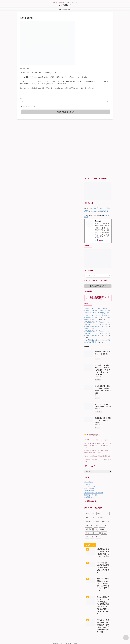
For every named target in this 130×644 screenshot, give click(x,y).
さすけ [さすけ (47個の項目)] (87, 498)
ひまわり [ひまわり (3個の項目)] (88, 502)
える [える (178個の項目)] (93, 494)
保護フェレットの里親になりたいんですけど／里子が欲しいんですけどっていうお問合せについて (103, 561)
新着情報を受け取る (93, 419)
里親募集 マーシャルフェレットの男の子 (96, 424)
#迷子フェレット (99, 208)
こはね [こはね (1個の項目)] (107, 494)
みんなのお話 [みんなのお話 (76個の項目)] (106, 502)
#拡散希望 (107, 208)
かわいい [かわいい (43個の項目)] (100, 494)
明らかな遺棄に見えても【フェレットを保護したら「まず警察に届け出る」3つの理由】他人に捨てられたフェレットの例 (103, 580)
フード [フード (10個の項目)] (104, 505)
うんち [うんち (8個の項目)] (87, 494)
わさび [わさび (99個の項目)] (98, 505)
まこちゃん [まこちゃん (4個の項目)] (96, 502)
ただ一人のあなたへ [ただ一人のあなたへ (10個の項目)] (97, 498)
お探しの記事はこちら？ (65, 9)
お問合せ (75, 614)
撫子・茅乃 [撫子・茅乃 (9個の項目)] (89, 509)
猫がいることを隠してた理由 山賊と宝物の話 (96, 437)
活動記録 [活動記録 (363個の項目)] (102, 509)
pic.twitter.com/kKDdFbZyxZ (93, 210)
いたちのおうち (65, 5)
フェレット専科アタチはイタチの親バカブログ (65, 618)
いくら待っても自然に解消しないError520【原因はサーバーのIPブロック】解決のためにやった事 (98, 428)
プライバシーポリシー (66, 614)
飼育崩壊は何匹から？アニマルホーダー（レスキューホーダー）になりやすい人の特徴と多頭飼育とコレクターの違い (98, 323)
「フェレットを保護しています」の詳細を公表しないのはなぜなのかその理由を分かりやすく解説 (103, 598)
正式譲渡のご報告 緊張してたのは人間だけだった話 (97, 441)
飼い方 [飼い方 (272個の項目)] (98, 517)
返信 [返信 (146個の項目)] (87, 517)
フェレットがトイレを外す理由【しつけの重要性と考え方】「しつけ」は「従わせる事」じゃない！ (98, 310)
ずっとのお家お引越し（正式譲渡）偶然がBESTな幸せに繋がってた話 (103, 379)
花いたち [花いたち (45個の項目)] (104, 513)
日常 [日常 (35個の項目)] (96, 509)
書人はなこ (93, 312)
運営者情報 (56, 614)
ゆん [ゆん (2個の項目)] (92, 505)
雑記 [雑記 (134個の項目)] (92, 517)
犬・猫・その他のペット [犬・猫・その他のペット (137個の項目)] (92, 513)
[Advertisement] (98, 148)
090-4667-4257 (65, 637)
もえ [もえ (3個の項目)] (87, 505)
